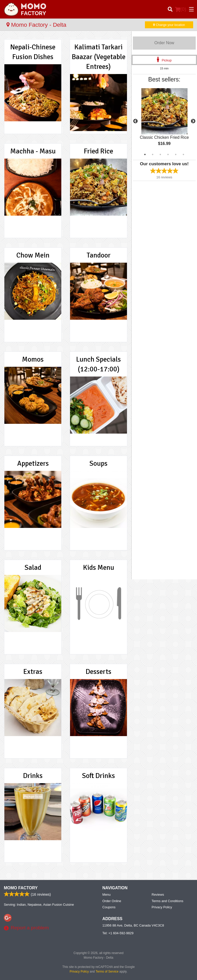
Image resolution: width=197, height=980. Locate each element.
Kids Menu (99, 567)
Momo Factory (21, 888)
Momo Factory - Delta (36, 25)
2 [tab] (153, 154)
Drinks (33, 776)
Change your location (169, 25)
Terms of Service (107, 972)
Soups (98, 463)
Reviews (158, 895)
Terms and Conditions (168, 901)
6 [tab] (183, 154)
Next (193, 121)
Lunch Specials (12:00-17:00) (98, 364)
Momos (33, 359)
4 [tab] (168, 154)
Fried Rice (98, 151)
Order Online (112, 901)
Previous (135, 121)
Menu (106, 895)
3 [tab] (160, 154)
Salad (33, 567)
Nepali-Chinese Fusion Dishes (33, 52)
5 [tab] (176, 154)
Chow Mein (33, 255)
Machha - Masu (33, 151)
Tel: (118, 933)
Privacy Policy (162, 907)
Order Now (164, 43)
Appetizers (33, 463)
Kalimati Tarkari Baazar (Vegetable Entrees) (99, 57)
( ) (181, 9)
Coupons (109, 907)
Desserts (98, 672)
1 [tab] (145, 154)
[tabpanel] (164, 121)
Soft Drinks (98, 776)
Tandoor (99, 255)
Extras (33, 672)
